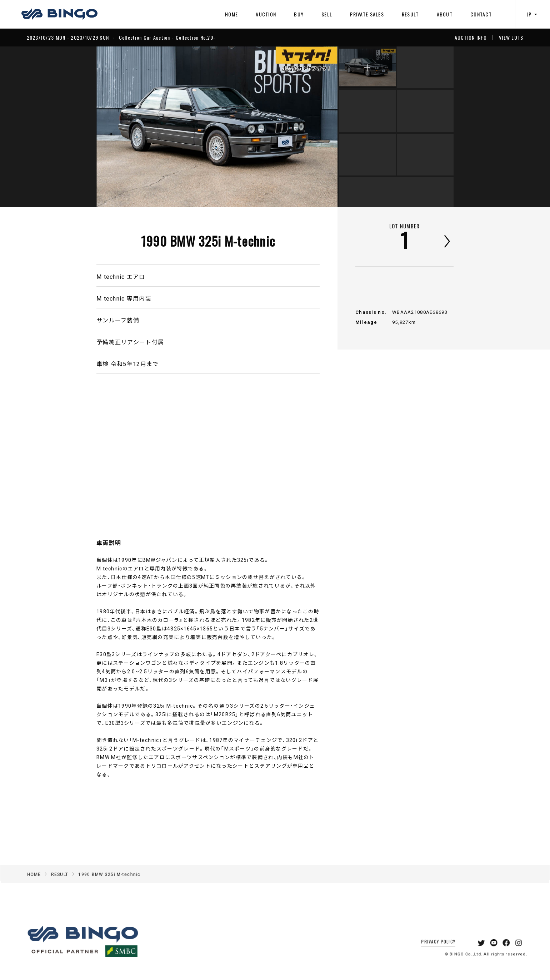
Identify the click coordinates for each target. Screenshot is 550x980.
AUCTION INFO (471, 38)
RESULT (410, 14)
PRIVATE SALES (367, 14)
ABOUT (445, 14)
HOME (231, 14)
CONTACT (481, 14)
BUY (299, 14)
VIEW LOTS (511, 38)
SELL (327, 14)
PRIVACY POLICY (429, 951)
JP (533, 14)
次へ (447, 241)
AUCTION (266, 14)
